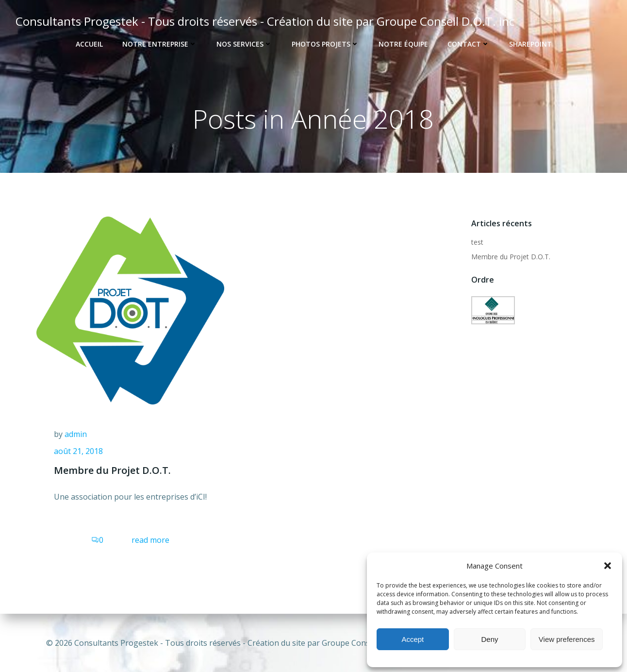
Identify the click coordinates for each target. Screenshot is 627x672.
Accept (412, 639)
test (476, 243)
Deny (489, 639)
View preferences (567, 639)
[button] (608, 566)
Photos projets (325, 44)
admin (76, 436)
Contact (469, 44)
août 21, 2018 (78, 454)
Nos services (244, 44)
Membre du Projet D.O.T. (510, 257)
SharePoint (530, 44)
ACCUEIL (89, 44)
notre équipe (403, 44)
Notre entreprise (160, 44)
